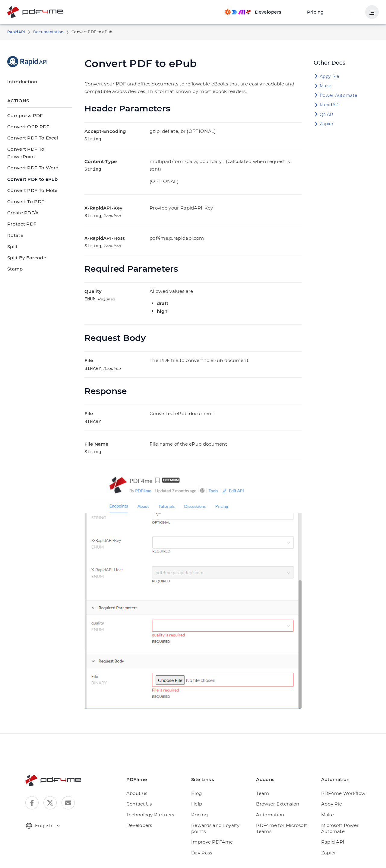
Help (201, 793)
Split (12, 239)
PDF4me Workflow (342, 782)
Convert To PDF (24, 194)
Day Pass (207, 842)
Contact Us (145, 793)
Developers (145, 814)
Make (325, 86)
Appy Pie (328, 76)
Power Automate (336, 95)
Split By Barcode (25, 250)
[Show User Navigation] (372, 12)
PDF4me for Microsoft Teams (283, 817)
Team (265, 782)
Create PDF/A (22, 205)
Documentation (44, 32)
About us (143, 782)
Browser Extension (279, 793)
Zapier (326, 124)
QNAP (326, 114)
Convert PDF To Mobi (30, 183)
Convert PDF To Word (30, 160)
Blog (201, 782)
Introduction (20, 82)
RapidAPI (15, 32)
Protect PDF (20, 216)
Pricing (318, 12)
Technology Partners (155, 804)
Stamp (14, 261)
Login (351, 12)
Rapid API (333, 825)
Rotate (14, 227)
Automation (272, 804)
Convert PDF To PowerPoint (37, 149)
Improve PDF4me (215, 831)
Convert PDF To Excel (30, 138)
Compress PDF (23, 115)
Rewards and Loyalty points (219, 817)
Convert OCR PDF (27, 127)
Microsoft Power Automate (350, 814)
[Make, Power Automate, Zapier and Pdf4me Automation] (258, 12)
